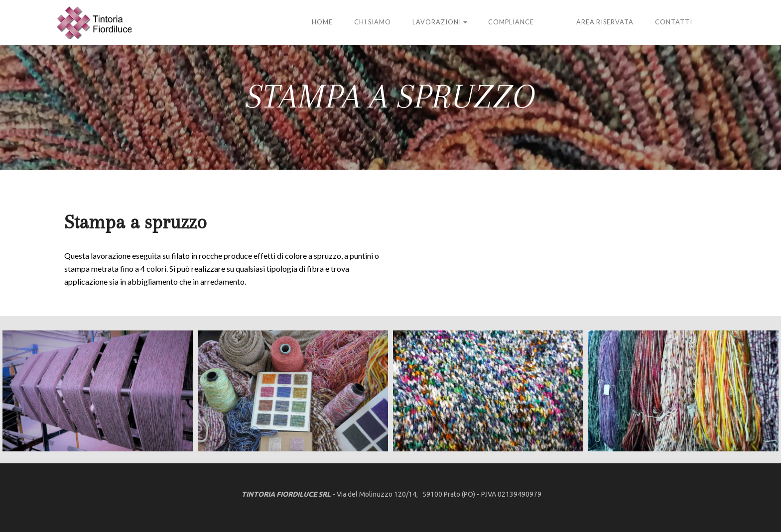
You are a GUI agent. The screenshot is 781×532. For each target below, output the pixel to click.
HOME (322, 22)
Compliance (511, 22)
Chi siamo (373, 22)
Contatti (674, 22)
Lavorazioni (437, 22)
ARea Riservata (605, 22)
